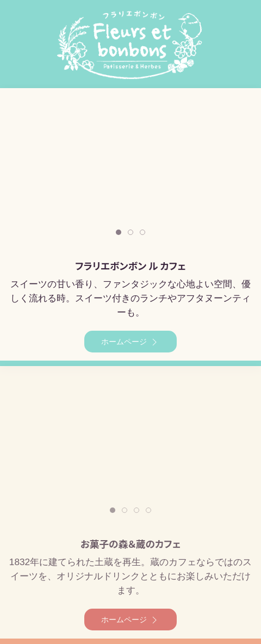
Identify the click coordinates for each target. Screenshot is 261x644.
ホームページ (130, 342)
